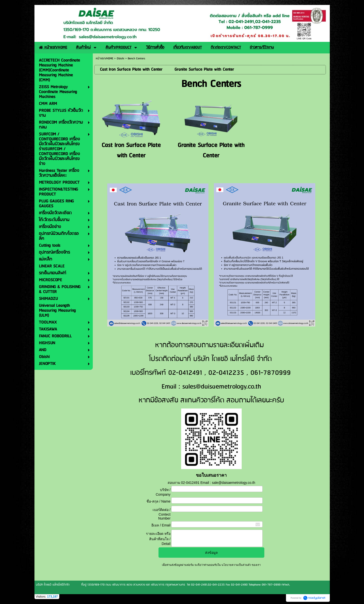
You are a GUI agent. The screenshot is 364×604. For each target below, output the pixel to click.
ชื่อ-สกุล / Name (158, 501)
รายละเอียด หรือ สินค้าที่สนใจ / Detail (158, 539)
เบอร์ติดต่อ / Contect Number (162, 514)
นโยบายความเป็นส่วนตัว (236, 565)
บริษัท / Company (163, 492)
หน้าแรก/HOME (104, 58)
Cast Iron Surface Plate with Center (131, 150)
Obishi (120, 58)
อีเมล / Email (161, 525)
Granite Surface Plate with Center (211, 150)
